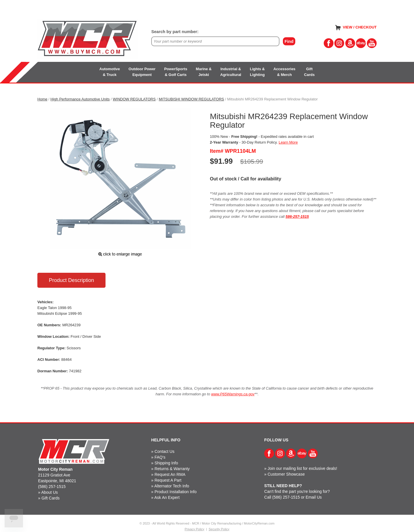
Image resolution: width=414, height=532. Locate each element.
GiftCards (309, 72)
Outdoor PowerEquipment (142, 72)
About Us (49, 492)
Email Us (314, 497)
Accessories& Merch (284, 72)
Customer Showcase (286, 474)
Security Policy (219, 529)
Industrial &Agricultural (231, 72)
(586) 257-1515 (52, 487)
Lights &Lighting (257, 72)
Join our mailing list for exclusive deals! (302, 468)
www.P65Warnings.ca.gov (233, 394)
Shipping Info (166, 463)
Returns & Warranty (172, 469)
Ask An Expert (167, 497)
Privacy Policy (194, 529)
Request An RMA (170, 474)
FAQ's (160, 457)
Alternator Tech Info (172, 486)
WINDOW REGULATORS (134, 99)
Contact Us (164, 451)
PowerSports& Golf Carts (176, 72)
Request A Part (168, 480)
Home (42, 99)
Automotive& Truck (110, 72)
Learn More (288, 142)
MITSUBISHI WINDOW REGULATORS (191, 99)
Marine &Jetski (204, 72)
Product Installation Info (175, 492)
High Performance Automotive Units (80, 99)
